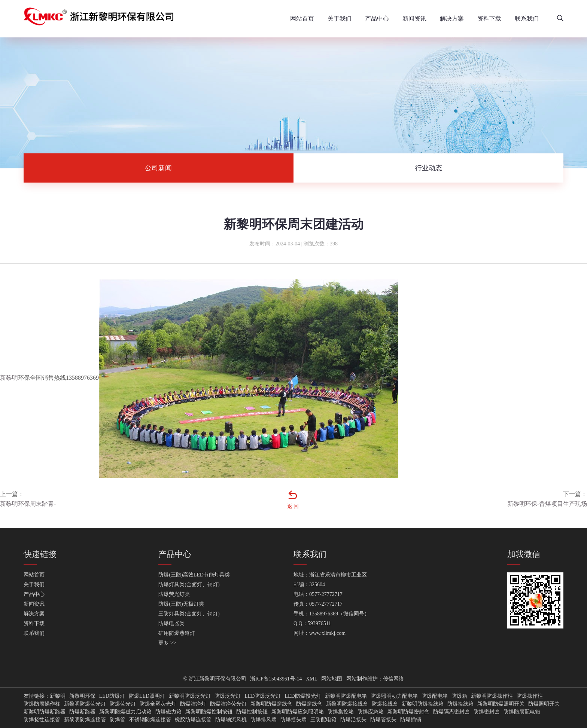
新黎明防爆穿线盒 (271, 704)
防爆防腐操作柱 (42, 704)
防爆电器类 (171, 623)
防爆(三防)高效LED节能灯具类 (194, 575)
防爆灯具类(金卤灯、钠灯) (189, 585)
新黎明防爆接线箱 (423, 704)
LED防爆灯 (112, 696)
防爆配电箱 (435, 696)
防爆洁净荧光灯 (228, 704)
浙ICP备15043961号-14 (276, 679)
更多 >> (167, 643)
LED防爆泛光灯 (263, 696)
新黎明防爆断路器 (45, 712)
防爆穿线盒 (309, 704)
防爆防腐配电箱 (522, 712)
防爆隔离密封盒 (451, 712)
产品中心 (377, 19)
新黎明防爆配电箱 (346, 696)
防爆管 (118, 720)
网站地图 (332, 679)
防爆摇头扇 (293, 720)
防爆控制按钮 (252, 712)
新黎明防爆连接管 (85, 720)
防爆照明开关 (544, 704)
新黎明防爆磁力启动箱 (125, 712)
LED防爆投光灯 (303, 696)
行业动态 (429, 168)
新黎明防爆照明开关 (501, 704)
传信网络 (393, 679)
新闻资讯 (414, 19)
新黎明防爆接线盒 (347, 704)
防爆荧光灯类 (174, 594)
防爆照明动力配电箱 (394, 696)
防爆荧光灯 (123, 704)
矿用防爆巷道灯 (177, 633)
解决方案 (452, 19)
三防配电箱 (323, 720)
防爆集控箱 (341, 712)
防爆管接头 (383, 720)
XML (312, 679)
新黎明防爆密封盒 (408, 712)
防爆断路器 (82, 712)
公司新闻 (158, 168)
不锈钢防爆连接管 (150, 720)
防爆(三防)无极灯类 (181, 604)
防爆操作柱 (530, 696)
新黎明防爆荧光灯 (85, 704)
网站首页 (302, 19)
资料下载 (489, 19)
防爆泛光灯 (228, 696)
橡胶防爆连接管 (193, 720)
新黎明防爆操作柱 (492, 696)
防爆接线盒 (385, 704)
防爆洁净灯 (193, 704)
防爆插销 (411, 720)
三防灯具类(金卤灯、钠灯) (189, 614)
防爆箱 (459, 696)
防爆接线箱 (460, 704)
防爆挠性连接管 (42, 720)
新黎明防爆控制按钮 (209, 712)
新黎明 (9, 378)
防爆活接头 (353, 720)
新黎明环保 (82, 696)
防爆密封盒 (487, 712)
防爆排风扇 (264, 720)
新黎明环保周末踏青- (28, 504)
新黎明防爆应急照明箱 (298, 712)
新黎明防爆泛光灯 (190, 696)
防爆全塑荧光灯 (158, 704)
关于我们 (340, 19)
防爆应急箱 (371, 712)
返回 (293, 506)
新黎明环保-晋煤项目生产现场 (547, 504)
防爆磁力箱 (168, 712)
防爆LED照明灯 (147, 696)
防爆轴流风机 (231, 720)
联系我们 (527, 19)
